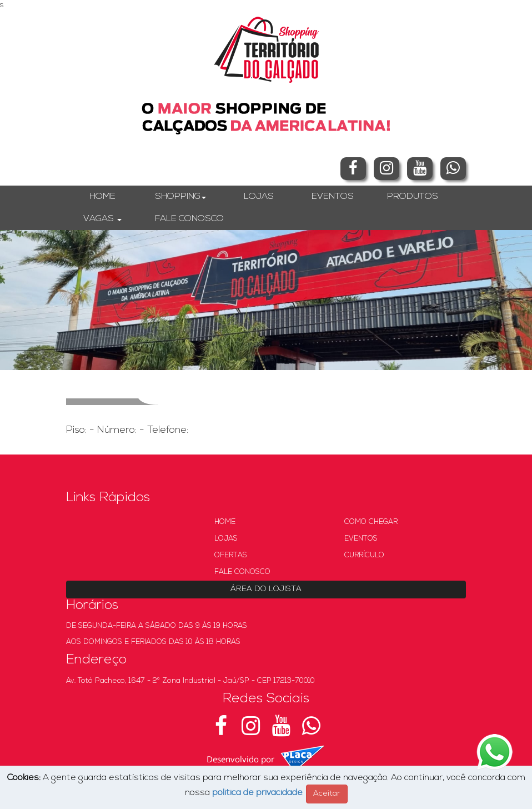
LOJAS (259, 197)
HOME (102, 197)
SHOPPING (180, 197)
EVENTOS (333, 197)
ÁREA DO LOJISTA (266, 589)
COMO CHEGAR (371, 522)
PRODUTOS (413, 197)
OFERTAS (231, 555)
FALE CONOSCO (189, 219)
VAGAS (102, 219)
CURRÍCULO (364, 555)
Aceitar (327, 794)
